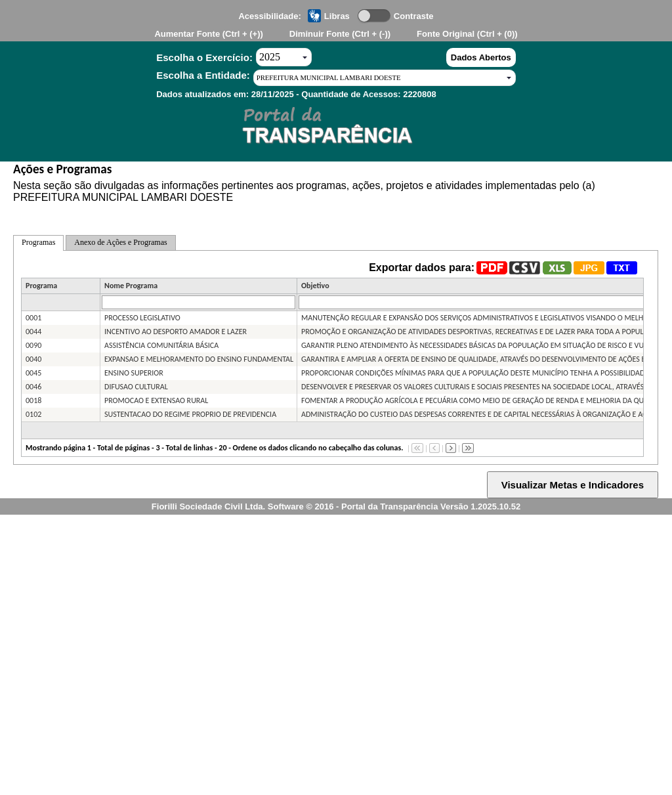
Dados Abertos (481, 57)
